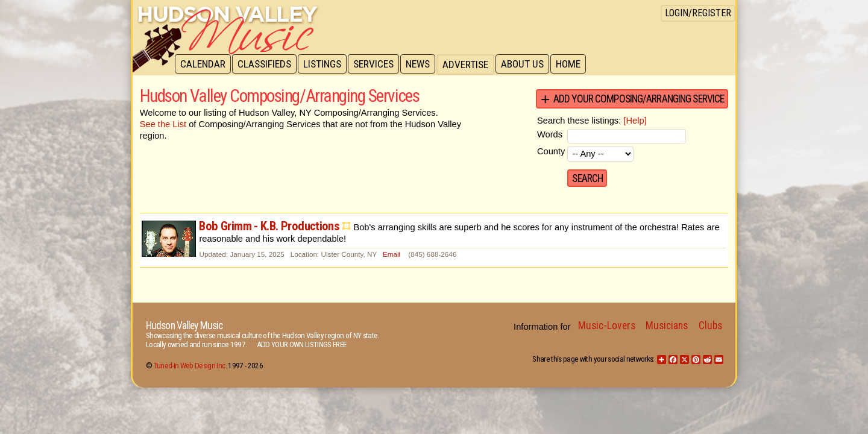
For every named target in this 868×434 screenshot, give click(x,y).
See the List (163, 124)
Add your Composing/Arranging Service (639, 99)
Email (392, 254)
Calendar (203, 64)
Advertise (471, 64)
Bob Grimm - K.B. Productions (269, 226)
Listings (325, 64)
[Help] (635, 121)
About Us (529, 64)
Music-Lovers (607, 325)
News (423, 64)
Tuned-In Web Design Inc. (190, 366)
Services (378, 64)
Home (576, 64)
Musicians (667, 325)
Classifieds (266, 64)
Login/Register (698, 13)
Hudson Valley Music (184, 325)
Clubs (710, 325)
